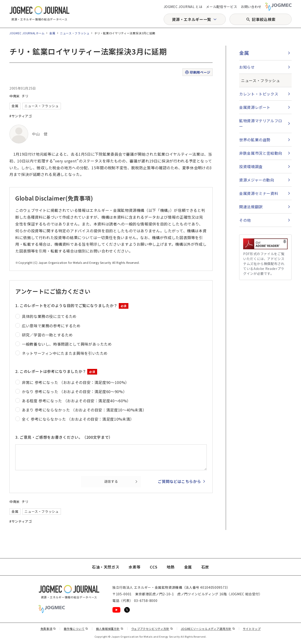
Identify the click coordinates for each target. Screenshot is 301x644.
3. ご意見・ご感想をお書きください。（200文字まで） (64, 437)
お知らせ (247, 67)
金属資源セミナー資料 (259, 193)
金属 (52, 33)
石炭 (205, 567)
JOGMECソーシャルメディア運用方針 (208, 629)
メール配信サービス (222, 7)
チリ (25, 96)
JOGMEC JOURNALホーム (27, 33)
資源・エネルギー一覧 (191, 19)
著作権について (76, 629)
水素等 (135, 567)
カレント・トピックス (259, 94)
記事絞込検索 (264, 19)
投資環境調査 (251, 166)
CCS (154, 567)
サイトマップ (252, 629)
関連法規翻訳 (251, 207)
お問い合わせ (251, 7)
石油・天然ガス (106, 567)
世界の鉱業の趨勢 (255, 140)
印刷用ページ (197, 72)
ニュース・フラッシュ (75, 33)
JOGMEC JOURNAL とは (183, 7)
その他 (245, 220)
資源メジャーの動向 (257, 180)
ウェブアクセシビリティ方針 (152, 629)
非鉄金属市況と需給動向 (261, 153)
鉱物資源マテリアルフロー (261, 123)
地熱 (171, 567)
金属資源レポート (255, 107)
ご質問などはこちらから (179, 481)
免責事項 (48, 629)
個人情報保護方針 (110, 629)
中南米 (15, 96)
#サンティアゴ (21, 116)
